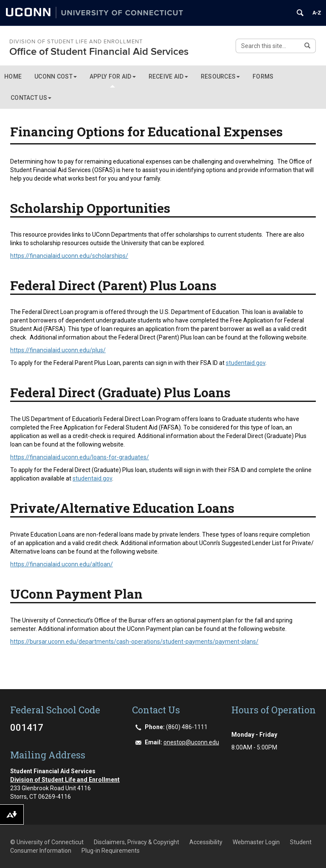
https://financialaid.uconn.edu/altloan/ (62, 564)
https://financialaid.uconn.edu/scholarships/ (69, 256)
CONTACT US (31, 98)
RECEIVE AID (168, 76)
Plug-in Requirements (111, 851)
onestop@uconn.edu (191, 742)
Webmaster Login (256, 842)
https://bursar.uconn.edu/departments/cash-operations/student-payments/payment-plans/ (134, 642)
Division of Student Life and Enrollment (76, 42)
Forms (263, 76)
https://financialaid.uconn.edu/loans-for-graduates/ (80, 457)
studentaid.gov (246, 363)
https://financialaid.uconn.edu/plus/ (58, 350)
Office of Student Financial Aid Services (99, 52)
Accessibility (206, 842)
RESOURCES (221, 76)
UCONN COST (56, 76)
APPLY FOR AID (113, 76)
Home (13, 76)
